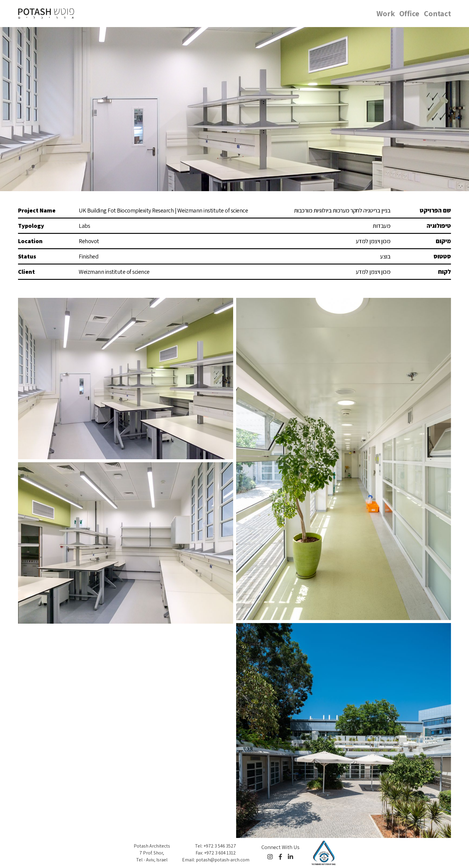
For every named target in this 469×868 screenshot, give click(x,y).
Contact (437, 13)
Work (386, 13)
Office (409, 13)
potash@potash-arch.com (223, 860)
